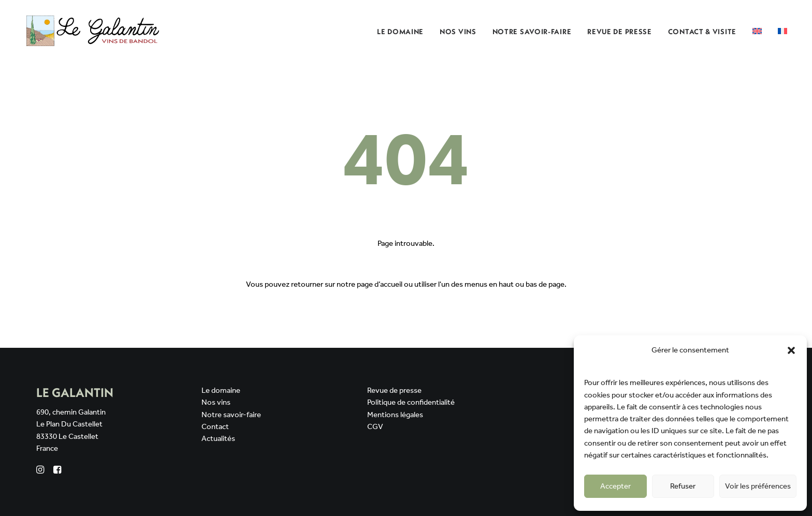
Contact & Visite (702, 32)
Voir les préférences (758, 486)
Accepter (615, 486)
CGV (375, 427)
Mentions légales (395, 415)
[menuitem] (404, 31)
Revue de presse (620, 32)
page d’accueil (380, 285)
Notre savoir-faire (532, 32)
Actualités (218, 439)
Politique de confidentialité (411, 403)
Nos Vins (458, 32)
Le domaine (400, 32)
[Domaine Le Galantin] (93, 31)
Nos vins (216, 403)
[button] (791, 350)
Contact (215, 427)
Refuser (683, 486)
